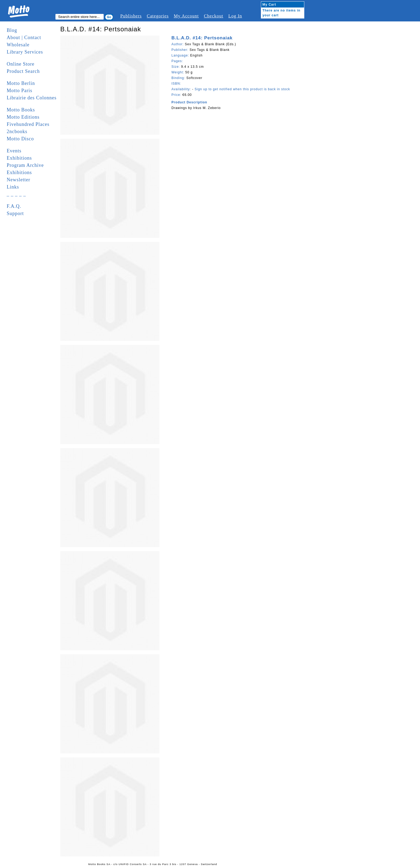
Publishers (131, 16)
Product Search (23, 71)
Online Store (21, 64)
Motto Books (21, 110)
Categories (158, 16)
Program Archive (25, 165)
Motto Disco (20, 139)
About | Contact (24, 37)
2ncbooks (17, 131)
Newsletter (18, 180)
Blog (12, 30)
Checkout (213, 16)
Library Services (25, 52)
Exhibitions (19, 158)
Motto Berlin (21, 83)
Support (15, 213)
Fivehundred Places (28, 124)
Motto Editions (23, 117)
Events (14, 151)
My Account (186, 16)
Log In (235, 16)
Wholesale (18, 45)
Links (13, 187)
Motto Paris (20, 91)
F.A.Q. (14, 206)
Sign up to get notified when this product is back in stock (242, 89)
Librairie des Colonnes (32, 98)
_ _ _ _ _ (16, 194)
